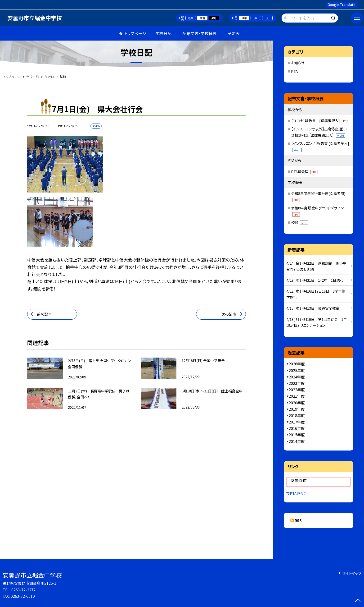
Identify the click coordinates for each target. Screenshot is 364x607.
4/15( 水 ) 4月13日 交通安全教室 (313, 308)
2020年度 (297, 403)
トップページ (135, 33)
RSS (298, 520)
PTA (294, 71)
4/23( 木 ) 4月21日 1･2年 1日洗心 (315, 280)
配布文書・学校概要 (200, 33)
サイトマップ (352, 573)
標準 (244, 18)
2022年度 (297, 390)
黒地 (214, 18)
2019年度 (297, 409)
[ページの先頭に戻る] (358, 601)
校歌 (299, 222)
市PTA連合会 (297, 493)
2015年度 (297, 435)
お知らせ (298, 63)
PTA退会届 (304, 172)
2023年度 (297, 383)
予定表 (234, 33)
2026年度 (297, 364)
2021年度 (297, 396)
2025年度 (297, 370)
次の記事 (229, 314)
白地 (202, 18)
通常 (191, 18)
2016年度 (297, 428)
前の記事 (44, 314)
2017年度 (297, 422)
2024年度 (297, 377)
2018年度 (297, 415)
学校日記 (163, 33)
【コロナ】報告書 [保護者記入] (320, 121)
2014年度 (297, 441)
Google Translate (341, 5)
